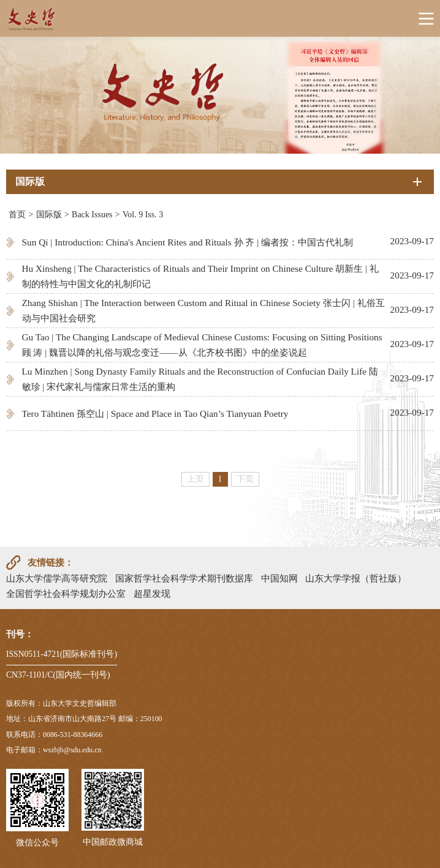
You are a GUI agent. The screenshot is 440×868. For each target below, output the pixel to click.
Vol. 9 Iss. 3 (143, 215)
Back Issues (92, 215)
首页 (17, 215)
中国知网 (279, 578)
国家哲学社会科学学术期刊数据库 (184, 578)
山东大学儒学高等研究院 (57, 578)
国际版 (49, 215)
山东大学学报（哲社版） (356, 578)
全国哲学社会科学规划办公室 (66, 593)
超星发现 (152, 593)
